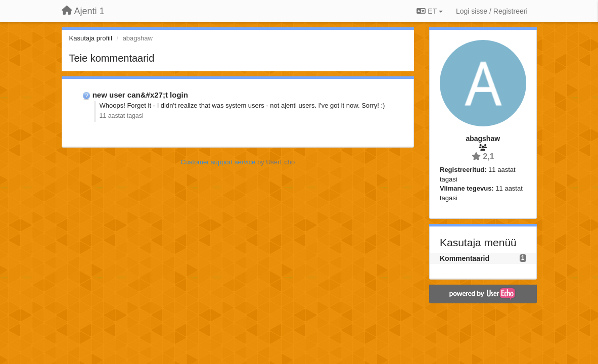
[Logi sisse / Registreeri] (492, 11)
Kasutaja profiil (91, 38)
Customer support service (218, 162)
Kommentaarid (465, 258)
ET (429, 11)
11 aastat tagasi (122, 116)
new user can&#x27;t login (140, 95)
